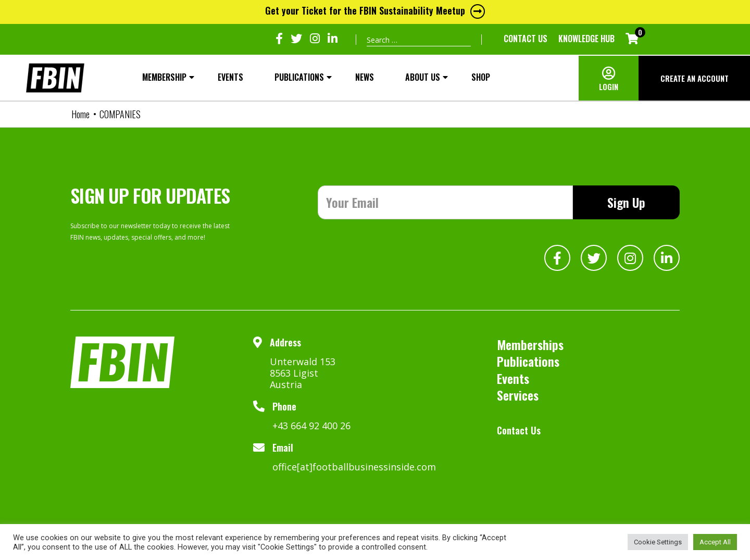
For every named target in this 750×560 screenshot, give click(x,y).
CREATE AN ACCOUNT (695, 78)
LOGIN (609, 86)
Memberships (530, 344)
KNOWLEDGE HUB (586, 39)
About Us (423, 77)
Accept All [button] (715, 542)
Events (230, 77)
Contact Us (526, 39)
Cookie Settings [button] (658, 542)
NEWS (365, 77)
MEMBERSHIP (164, 77)
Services (518, 395)
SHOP (481, 77)
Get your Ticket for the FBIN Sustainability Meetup (375, 10)
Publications (299, 77)
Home (80, 114)
